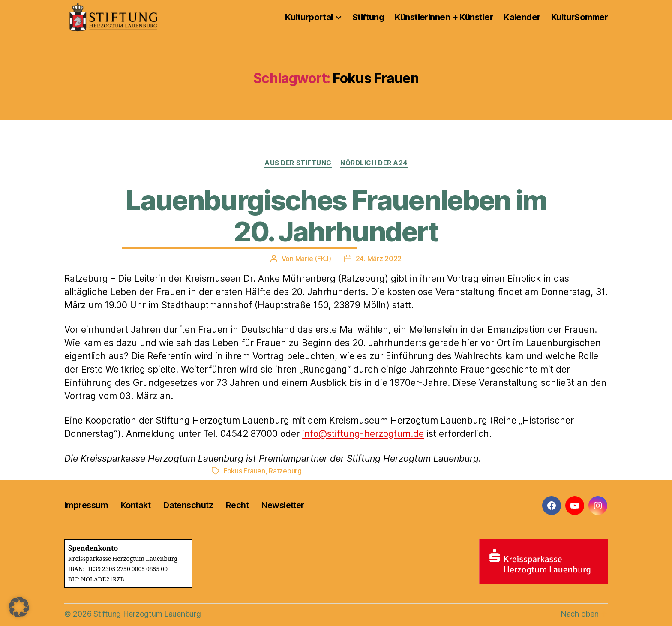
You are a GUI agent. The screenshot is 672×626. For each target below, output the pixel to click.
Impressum (86, 505)
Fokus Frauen (244, 471)
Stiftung (368, 17)
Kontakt (136, 505)
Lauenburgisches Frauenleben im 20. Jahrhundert (336, 216)
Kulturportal (309, 17)
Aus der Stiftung (298, 163)
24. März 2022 (379, 259)
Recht (237, 505)
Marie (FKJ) (313, 259)
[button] (19, 607)
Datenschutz (188, 505)
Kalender (522, 17)
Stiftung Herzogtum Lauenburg (147, 614)
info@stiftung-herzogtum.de (363, 434)
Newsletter (283, 505)
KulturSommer (579, 17)
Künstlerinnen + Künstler (444, 17)
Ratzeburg (285, 471)
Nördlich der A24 (374, 163)
